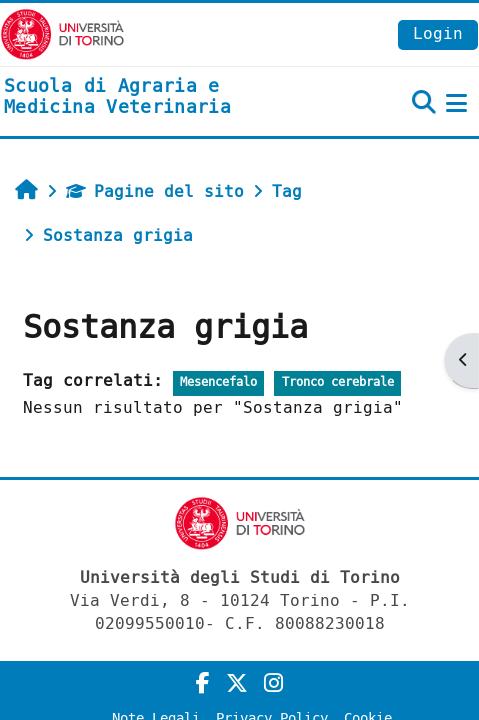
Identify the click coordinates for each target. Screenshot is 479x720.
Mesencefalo (218, 382)
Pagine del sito (155, 191)
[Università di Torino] (62, 33)
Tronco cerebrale (338, 382)
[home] (159, 97)
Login (438, 33)
